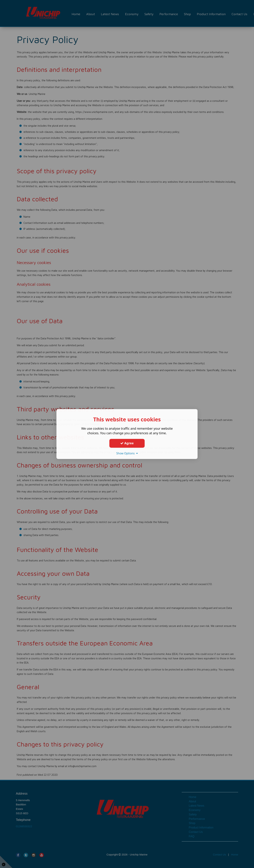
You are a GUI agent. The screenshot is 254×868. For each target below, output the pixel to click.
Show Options (127, 453)
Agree (127, 443)
